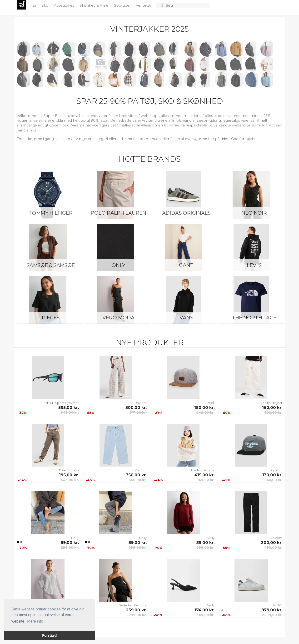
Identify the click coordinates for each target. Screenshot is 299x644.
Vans (186, 318)
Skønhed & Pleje (95, 5)
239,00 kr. (136, 610)
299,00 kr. (70, 548)
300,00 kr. (136, 408)
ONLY (118, 265)
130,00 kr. (272, 475)
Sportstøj (123, 5)
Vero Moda (118, 318)
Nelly (75, 538)
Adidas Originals (186, 213)
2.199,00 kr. (272, 615)
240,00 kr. (273, 480)
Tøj (34, 5)
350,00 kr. (136, 475)
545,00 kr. (70, 480)
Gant (186, 265)
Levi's (254, 265)
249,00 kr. (205, 413)
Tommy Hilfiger (51, 213)
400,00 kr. (273, 413)
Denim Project (271, 403)
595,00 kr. (69, 408)
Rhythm (141, 403)
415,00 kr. (204, 475)
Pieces (51, 318)
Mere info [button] (35, 621)
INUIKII (277, 605)
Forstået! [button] (50, 635)
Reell (211, 403)
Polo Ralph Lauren (118, 213)
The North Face (254, 318)
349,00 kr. (205, 615)
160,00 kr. (272, 408)
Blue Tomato (69, 470)
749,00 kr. (206, 480)
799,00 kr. (138, 615)
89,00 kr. (70, 543)
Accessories (65, 5)
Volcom (141, 470)
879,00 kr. (272, 610)
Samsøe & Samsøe (51, 265)
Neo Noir (254, 213)
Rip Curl (276, 470)
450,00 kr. (273, 548)
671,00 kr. (138, 413)
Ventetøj (144, 5)
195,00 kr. (69, 475)
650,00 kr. (138, 480)
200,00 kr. (272, 543)
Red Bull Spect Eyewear (60, 403)
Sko (45, 5)
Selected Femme (133, 605)
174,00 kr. (204, 610)
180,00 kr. (204, 408)
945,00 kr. (70, 413)
